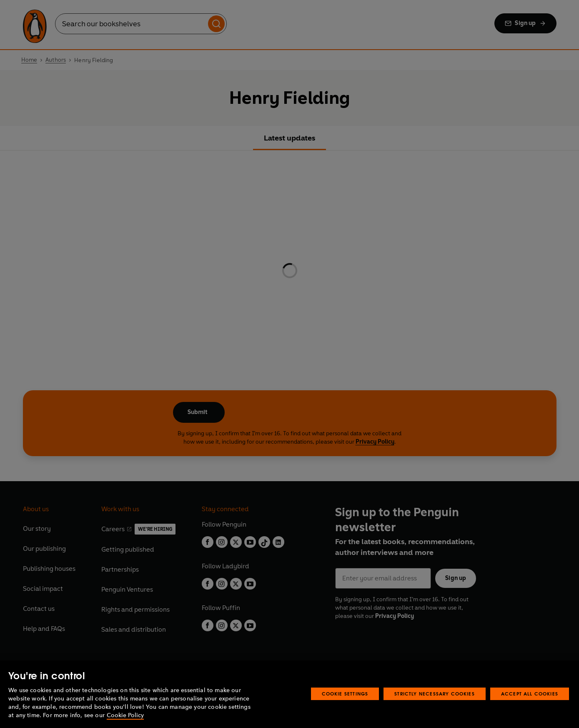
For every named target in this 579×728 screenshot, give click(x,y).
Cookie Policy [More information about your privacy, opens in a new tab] (125, 715)
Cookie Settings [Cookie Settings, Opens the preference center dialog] (345, 694)
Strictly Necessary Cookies (435, 694)
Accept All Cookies (530, 694)
